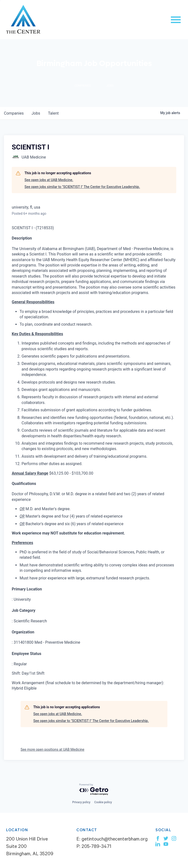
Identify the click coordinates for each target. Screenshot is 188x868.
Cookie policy (103, 802)
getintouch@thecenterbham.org (115, 840)
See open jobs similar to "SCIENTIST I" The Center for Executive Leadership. (82, 187)
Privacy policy (81, 802)
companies (14, 113)
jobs (36, 113)
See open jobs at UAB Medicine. (49, 180)
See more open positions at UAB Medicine (53, 749)
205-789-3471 (96, 847)
